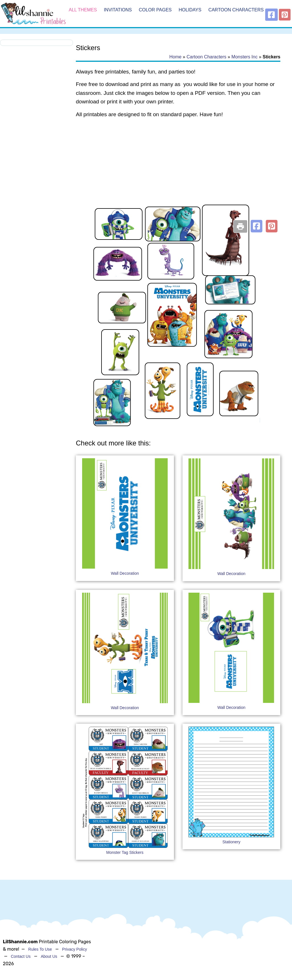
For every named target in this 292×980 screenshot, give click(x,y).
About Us (49, 956)
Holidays (190, 10)
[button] (256, 226)
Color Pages (155, 10)
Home (176, 57)
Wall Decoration (125, 573)
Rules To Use (40, 949)
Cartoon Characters (236, 10)
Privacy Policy (75, 949)
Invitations (118, 10)
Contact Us (21, 956)
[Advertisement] (178, 169)
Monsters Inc (245, 57)
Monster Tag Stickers (125, 852)
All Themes (83, 10)
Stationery (231, 842)
